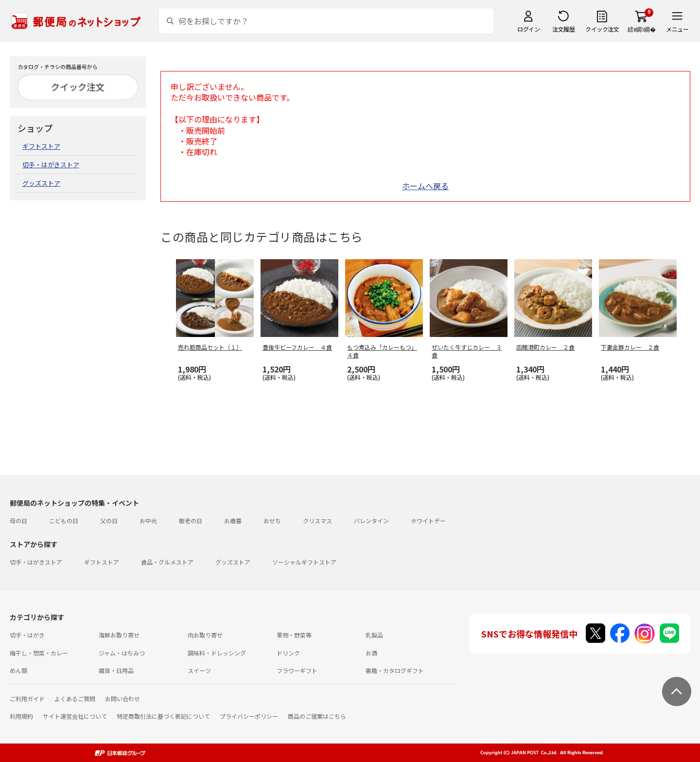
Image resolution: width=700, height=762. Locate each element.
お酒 (371, 653)
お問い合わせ (122, 699)
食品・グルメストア (167, 562)
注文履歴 (563, 29)
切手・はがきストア (51, 165)
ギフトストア (41, 146)
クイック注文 (602, 29)
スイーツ (199, 670)
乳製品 (374, 635)
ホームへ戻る (425, 186)
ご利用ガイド (27, 699)
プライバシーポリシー (249, 716)
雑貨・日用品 (116, 670)
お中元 (148, 521)
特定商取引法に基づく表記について (163, 716)
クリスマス (317, 521)
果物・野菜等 (294, 635)
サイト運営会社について (75, 716)
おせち (272, 521)
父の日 (109, 521)
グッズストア (41, 183)
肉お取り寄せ (205, 635)
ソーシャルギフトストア (304, 562)
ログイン (528, 29)
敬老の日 (191, 521)
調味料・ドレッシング (217, 653)
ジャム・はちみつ (122, 653)
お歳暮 (233, 521)
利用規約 (21, 716)
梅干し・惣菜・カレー (39, 653)
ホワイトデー (428, 521)
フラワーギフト (297, 670)
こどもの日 (64, 521)
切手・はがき (27, 635)
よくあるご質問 (75, 699)
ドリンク (288, 653)
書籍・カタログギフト (395, 670)
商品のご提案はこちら (317, 716)
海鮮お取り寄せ (119, 635)
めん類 (18, 670)
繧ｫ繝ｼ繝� (641, 29)
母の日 (18, 521)
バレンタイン (371, 521)
